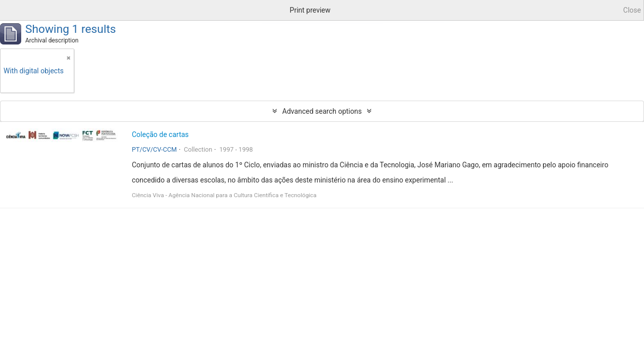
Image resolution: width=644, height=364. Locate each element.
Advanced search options (322, 111)
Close (632, 10)
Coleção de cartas (160, 134)
